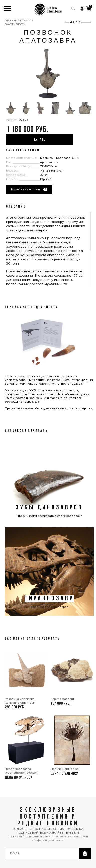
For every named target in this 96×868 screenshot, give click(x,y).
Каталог (26, 21)
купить (40, 139)
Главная (11, 21)
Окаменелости (15, 24)
